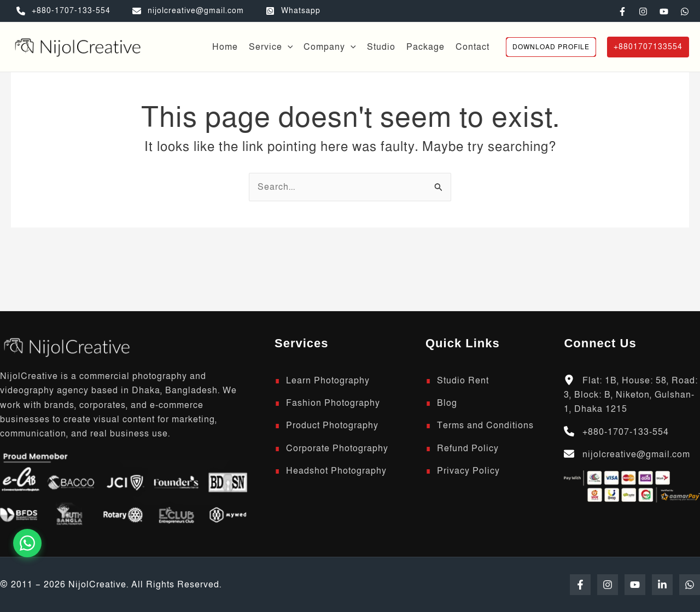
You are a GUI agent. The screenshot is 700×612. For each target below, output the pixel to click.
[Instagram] (643, 11)
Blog (447, 403)
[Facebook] (622, 11)
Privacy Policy (468, 471)
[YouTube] (664, 11)
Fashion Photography (333, 403)
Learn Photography (328, 381)
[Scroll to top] (66, 346)
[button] (551, 47)
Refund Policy (468, 448)
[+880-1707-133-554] (63, 11)
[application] (288, 47)
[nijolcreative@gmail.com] (188, 11)
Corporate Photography (337, 448)
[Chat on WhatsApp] (27, 543)
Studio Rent (463, 381)
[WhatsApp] (685, 11)
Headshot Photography (336, 471)
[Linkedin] (662, 585)
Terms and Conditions (485, 426)
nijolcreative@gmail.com (636, 454)
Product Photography (332, 426)
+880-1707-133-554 (626, 432)
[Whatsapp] (293, 11)
